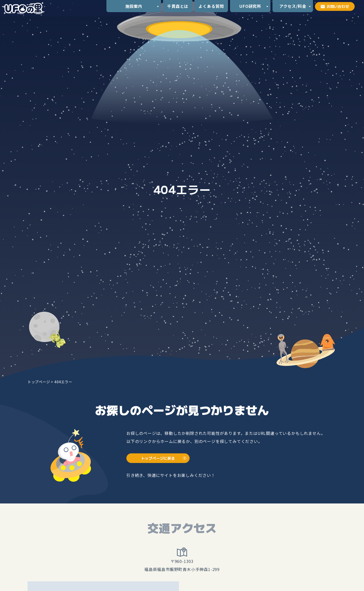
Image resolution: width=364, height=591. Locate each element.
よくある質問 (211, 6)
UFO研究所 (250, 6)
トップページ (39, 382)
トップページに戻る (158, 458)
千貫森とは (178, 6)
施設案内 (134, 6)
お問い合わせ (335, 6)
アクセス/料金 (293, 6)
